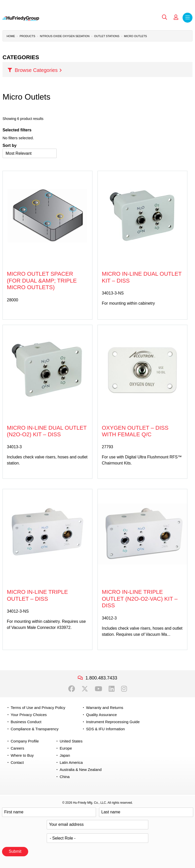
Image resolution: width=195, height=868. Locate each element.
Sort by (10, 145)
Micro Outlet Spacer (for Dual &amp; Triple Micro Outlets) (42, 281)
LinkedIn (112, 689)
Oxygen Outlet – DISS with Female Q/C (135, 431)
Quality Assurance (101, 715)
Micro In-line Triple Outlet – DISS (37, 595)
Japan (65, 755)
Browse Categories (36, 70)
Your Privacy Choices (29, 715)
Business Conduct (26, 722)
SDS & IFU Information (105, 729)
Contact (17, 762)
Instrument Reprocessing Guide (113, 722)
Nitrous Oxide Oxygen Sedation (65, 36)
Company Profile (25, 741)
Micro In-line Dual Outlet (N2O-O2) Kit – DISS (47, 431)
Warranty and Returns (105, 708)
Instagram (124, 689)
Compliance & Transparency (35, 729)
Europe (66, 748)
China (65, 777)
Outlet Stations (107, 36)
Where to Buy (22, 755)
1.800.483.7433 (101, 678)
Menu (188, 18)
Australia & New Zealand (81, 770)
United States (71, 741)
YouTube (98, 689)
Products (27, 36)
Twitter (85, 689)
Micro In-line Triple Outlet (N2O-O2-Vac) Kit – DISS (140, 599)
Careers (17, 748)
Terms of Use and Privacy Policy (38, 708)
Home (11, 36)
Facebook (72, 689)
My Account (176, 17)
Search (165, 17)
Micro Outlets (135, 36)
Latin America (71, 762)
